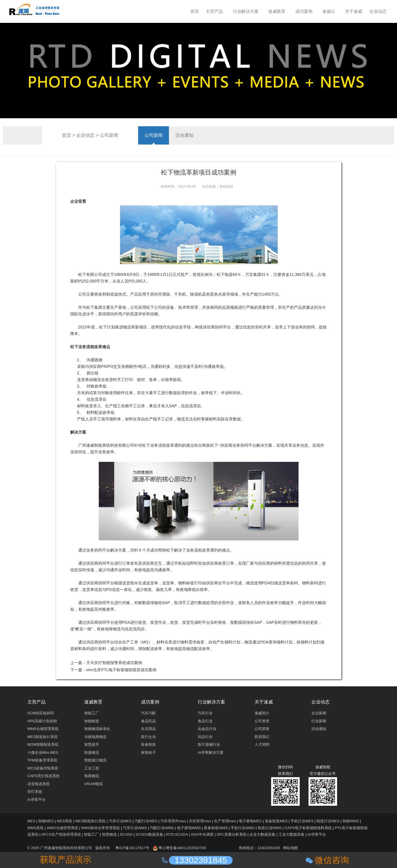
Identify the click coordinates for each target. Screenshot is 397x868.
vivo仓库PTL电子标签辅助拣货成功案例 (121, 670)
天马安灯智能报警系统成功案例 (114, 663)
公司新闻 (109, 135)
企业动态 (85, 135)
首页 (66, 135)
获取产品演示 (66, 860)
